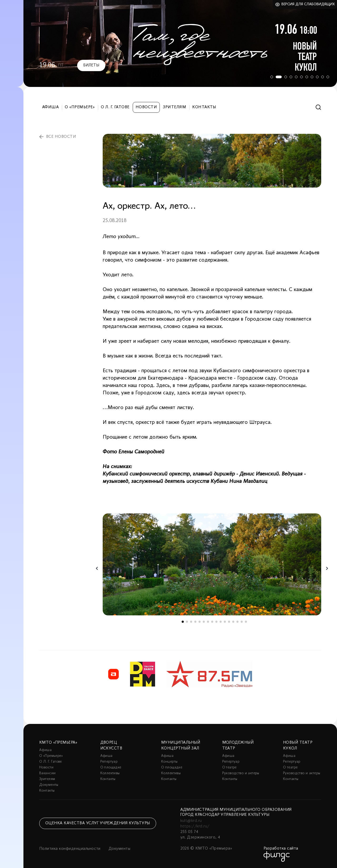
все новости (61, 137)
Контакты (204, 107)
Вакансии (47, 773)
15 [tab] (242, 622)
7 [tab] (307, 77)
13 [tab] (233, 622)
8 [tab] (312, 77)
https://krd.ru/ (195, 826)
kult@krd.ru (191, 821)
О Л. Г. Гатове (115, 107)
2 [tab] (278, 77)
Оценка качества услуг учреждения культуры (98, 823)
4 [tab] (291, 77)
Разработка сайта (281, 849)
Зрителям (175, 107)
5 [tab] (296, 77)
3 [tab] (286, 77)
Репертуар (109, 762)
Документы (49, 785)
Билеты (91, 65)
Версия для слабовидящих (308, 4)
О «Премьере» (80, 107)
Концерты (169, 762)
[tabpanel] (180, 43)
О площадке (111, 768)
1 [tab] (270, 77)
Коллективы (110, 773)
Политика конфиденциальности (70, 849)
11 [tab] (328, 77)
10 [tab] (323, 77)
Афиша (50, 107)
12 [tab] (229, 622)
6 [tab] (301, 77)
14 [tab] (237, 622)
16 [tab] (246, 622)
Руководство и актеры (241, 773)
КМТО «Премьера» (58, 743)
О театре (229, 768)
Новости (146, 107)
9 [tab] (317, 77)
